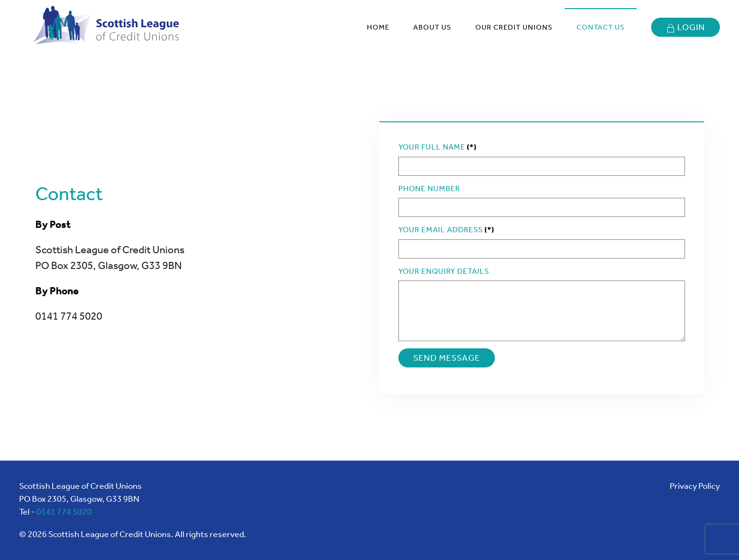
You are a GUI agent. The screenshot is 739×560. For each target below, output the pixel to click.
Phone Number (429, 188)
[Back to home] (109, 27)
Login (685, 27)
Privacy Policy (695, 486)
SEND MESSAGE (447, 358)
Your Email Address (446, 230)
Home (378, 27)
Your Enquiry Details (444, 271)
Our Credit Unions (514, 27)
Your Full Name (438, 147)
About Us (432, 27)
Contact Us (601, 27)
